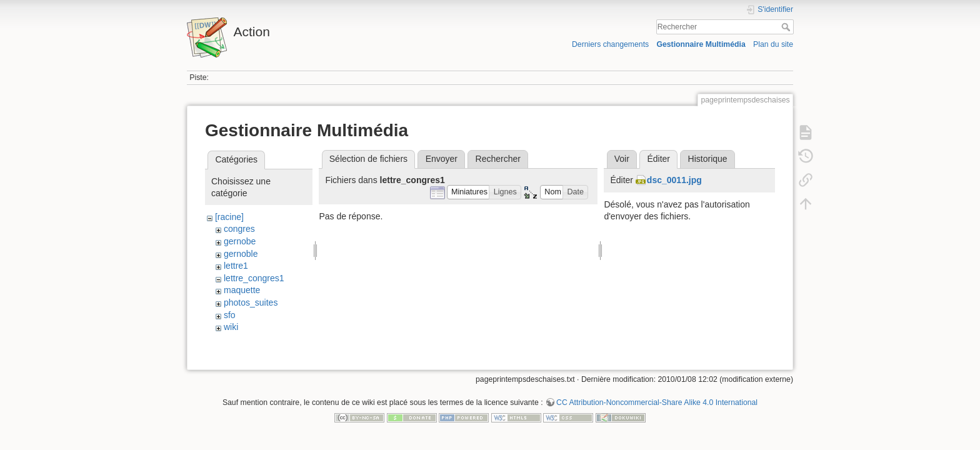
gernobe (240, 241)
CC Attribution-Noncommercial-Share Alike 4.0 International (657, 409)
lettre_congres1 (254, 278)
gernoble (241, 254)
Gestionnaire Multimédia (701, 44)
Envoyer (442, 159)
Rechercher (787, 27)
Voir (622, 159)
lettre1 (236, 266)
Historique (708, 159)
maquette (242, 290)
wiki (231, 327)
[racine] (229, 217)
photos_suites (251, 302)
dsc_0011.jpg (674, 180)
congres (239, 229)
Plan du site (773, 44)
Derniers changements (610, 44)
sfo (230, 315)
